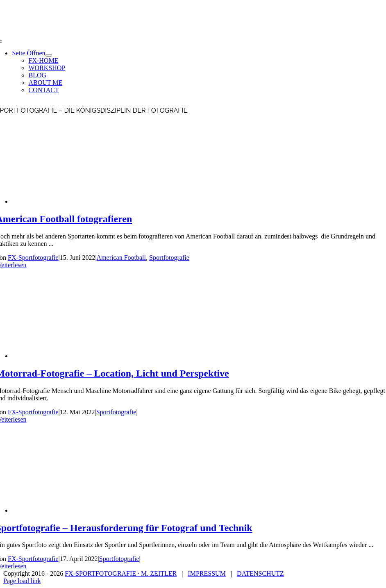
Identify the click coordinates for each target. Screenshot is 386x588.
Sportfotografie (169, 258)
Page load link (22, 581)
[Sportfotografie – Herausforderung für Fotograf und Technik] (77, 510)
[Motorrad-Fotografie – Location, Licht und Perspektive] (77, 356)
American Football (121, 258)
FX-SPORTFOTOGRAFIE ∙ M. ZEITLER (121, 573)
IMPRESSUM (207, 573)
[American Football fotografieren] (77, 201)
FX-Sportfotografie (33, 258)
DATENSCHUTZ (260, 573)
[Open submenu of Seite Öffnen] (49, 55)
